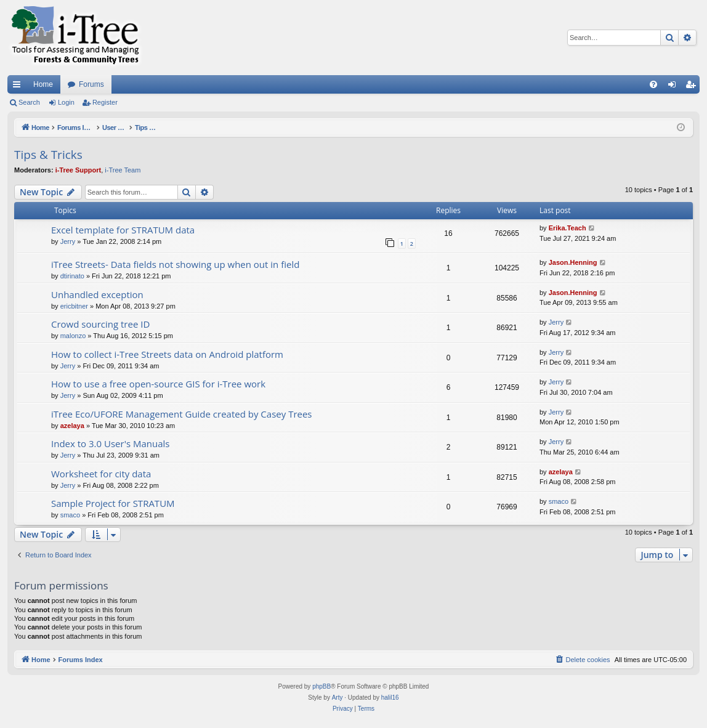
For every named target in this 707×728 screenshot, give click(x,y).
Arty (337, 698)
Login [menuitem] (675, 87)
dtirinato (72, 276)
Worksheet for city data (101, 474)
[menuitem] (653, 84)
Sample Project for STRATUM (113, 503)
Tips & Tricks (48, 155)
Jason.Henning (573, 262)
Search (29, 102)
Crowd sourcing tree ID (100, 324)
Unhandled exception (97, 294)
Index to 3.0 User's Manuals (110, 443)
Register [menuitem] (693, 87)
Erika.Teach (568, 228)
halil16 (390, 698)
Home (43, 84)
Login (66, 102)
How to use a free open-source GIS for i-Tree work (158, 384)
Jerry (68, 241)
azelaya (72, 426)
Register (105, 102)
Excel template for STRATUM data (123, 230)
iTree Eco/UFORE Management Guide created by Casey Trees (182, 414)
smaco (70, 515)
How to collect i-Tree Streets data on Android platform (167, 354)
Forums (91, 84)
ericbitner (74, 306)
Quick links (19, 87)
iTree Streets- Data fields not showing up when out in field (175, 264)
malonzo (73, 336)
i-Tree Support (79, 170)
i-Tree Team (123, 170)
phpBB (321, 686)
